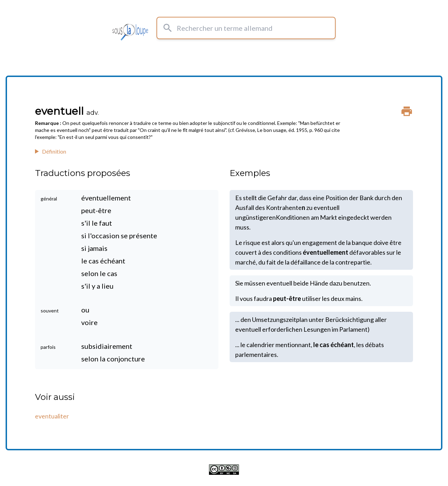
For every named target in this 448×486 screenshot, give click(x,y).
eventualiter (52, 416)
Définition (54, 151)
